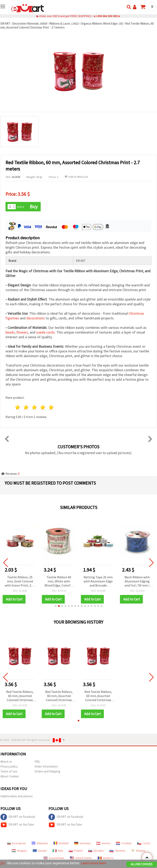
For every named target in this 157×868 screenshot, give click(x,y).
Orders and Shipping (47, 771)
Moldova (106, 858)
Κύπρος (138, 851)
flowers (22, 332)
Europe (40, 851)
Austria (103, 843)
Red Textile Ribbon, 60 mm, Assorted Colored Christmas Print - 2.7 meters (20, 696)
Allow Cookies (142, 864)
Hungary (19, 851)
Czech (144, 843)
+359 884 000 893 (107, 16)
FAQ (37, 761)
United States (81, 858)
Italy (58, 851)
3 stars (35, 407)
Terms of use (9, 771)
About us (6, 761)
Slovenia (117, 851)
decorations (36, 318)
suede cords (45, 332)
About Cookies (10, 776)
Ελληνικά (40, 843)
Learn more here (94, 863)
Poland (76, 851)
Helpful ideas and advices (17, 796)
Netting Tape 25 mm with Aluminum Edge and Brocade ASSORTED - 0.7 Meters (98, 582)
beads (10, 332)
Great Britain (54, 858)
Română (61, 843)
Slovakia (96, 851)
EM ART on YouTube (17, 825)
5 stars (51, 407)
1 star (18, 407)
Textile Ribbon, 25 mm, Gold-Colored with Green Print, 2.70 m (20, 582)
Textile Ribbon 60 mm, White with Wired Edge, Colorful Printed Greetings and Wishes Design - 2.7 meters (59, 582)
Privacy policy (9, 766)
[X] (3, 863)
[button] (56, 606)
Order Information (46, 766)
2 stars (26, 407)
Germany (82, 843)
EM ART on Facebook (18, 817)
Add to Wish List (76, 177)
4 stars (43, 407)
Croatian (124, 843)
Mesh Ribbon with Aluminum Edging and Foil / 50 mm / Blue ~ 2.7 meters (137, 582)
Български (16, 843)
